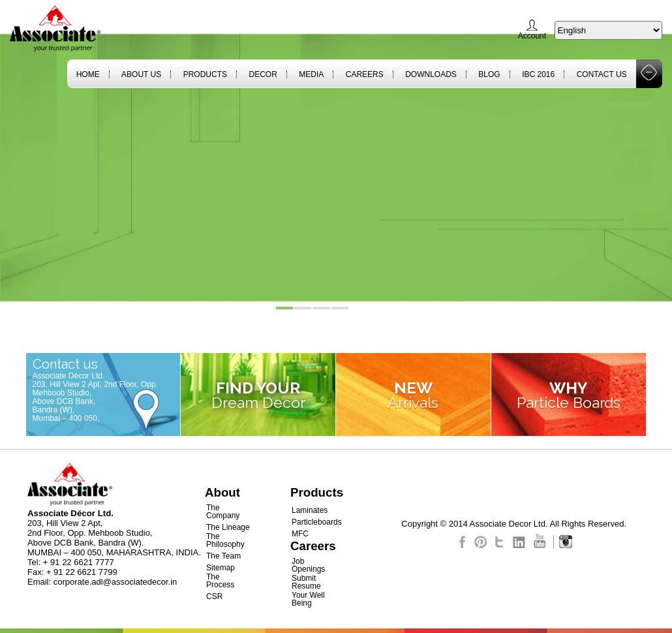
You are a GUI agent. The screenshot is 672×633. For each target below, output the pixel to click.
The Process (220, 581)
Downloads (431, 74)
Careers (365, 74)
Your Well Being (308, 599)
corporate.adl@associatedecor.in (115, 582)
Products (205, 74)
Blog (489, 74)
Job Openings (308, 565)
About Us (141, 74)
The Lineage (228, 527)
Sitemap (221, 568)
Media (311, 74)
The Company (223, 512)
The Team (223, 556)
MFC (300, 534)
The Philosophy (225, 540)
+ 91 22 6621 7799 (82, 572)
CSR (214, 596)
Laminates (310, 510)
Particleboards (317, 522)
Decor (263, 74)
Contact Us (602, 74)
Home (88, 74)
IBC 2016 (538, 74)
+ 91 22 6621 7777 (79, 562)
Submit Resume (306, 582)
